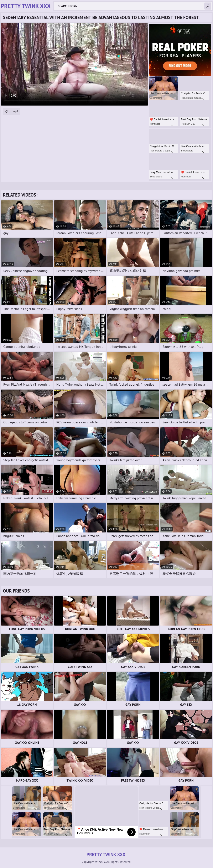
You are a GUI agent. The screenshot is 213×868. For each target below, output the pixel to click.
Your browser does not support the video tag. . (74, 64)
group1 (14, 111)
